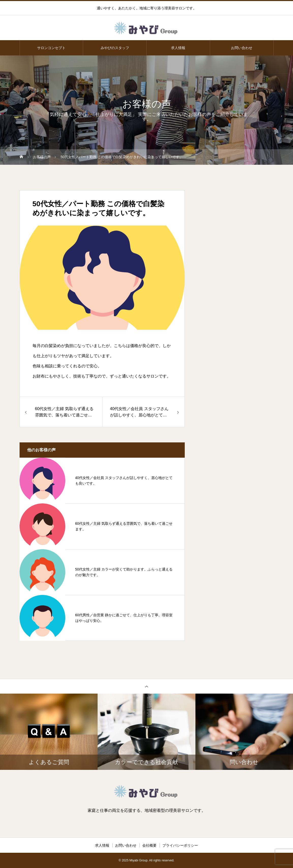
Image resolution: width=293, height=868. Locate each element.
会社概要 (149, 845)
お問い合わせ (242, 48)
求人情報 (178, 48)
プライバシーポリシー (180, 845)
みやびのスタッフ (115, 48)
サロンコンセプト (51, 48)
